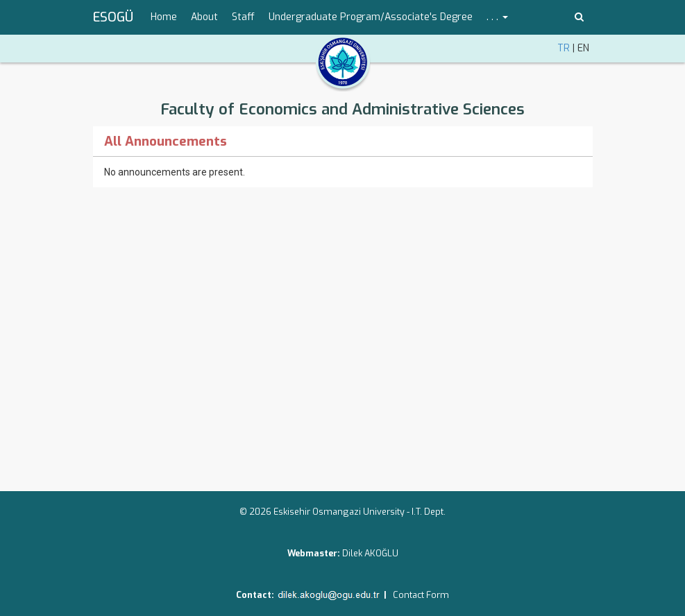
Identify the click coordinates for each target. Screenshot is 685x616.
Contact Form (421, 595)
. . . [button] (497, 17)
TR (564, 48)
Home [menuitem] (164, 17)
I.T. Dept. (429, 512)
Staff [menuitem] (243, 17)
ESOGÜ (113, 17)
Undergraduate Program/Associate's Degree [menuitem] (371, 17)
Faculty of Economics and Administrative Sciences (342, 109)
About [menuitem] (204, 17)
